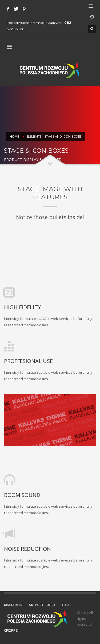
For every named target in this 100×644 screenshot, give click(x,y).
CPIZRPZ (11, 630)
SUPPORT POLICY (42, 605)
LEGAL (67, 605)
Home (14, 136)
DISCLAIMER (13, 605)
